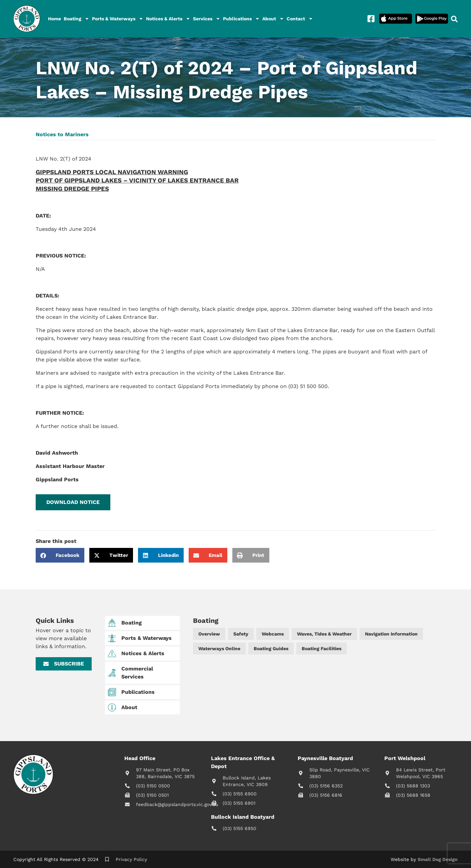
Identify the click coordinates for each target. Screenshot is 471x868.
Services (207, 19)
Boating (76, 19)
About (273, 19)
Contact (300, 19)
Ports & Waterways (118, 19)
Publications (241, 19)
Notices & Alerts (168, 19)
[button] (73, 502)
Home (54, 19)
